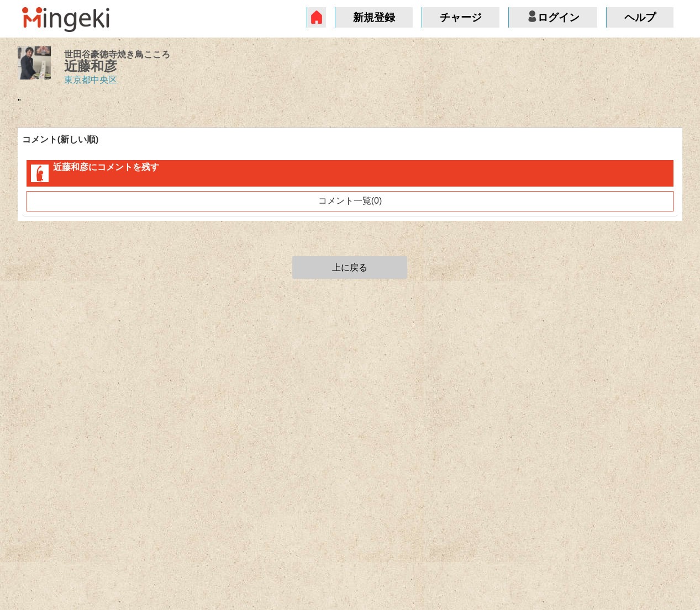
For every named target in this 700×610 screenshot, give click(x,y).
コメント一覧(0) (350, 201)
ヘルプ (640, 17)
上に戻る (350, 267)
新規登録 (374, 17)
